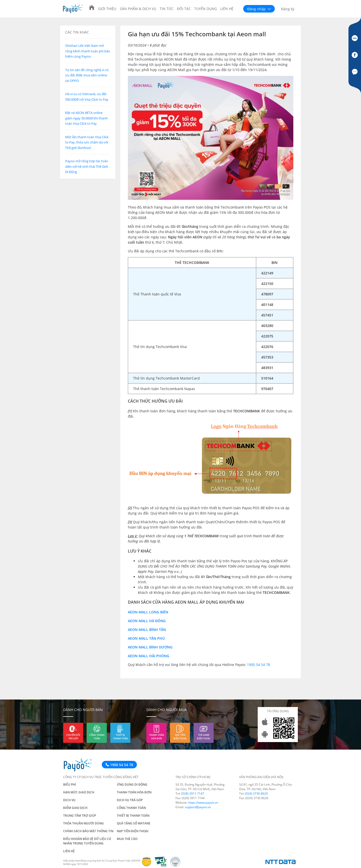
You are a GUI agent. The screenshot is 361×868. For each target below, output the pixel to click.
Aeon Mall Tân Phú (146, 638)
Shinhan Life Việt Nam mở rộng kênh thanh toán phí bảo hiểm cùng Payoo (88, 51)
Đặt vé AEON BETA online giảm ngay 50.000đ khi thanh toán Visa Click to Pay (86, 118)
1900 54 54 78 (258, 665)
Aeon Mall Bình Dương (150, 647)
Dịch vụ (69, 800)
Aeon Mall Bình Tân (147, 630)
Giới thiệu (107, 9)
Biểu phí (70, 785)
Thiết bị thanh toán (120, 737)
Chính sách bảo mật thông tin (88, 831)
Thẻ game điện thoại (204, 737)
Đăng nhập (259, 9)
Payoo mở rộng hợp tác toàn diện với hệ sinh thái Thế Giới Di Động (87, 166)
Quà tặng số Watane (134, 823)
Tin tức (167, 9)
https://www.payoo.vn (203, 803)
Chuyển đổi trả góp (73, 737)
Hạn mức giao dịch (79, 792)
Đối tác (184, 9)
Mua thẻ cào (127, 839)
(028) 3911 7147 (193, 794)
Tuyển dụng (206, 9)
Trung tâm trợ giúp (80, 816)
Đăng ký (288, 9)
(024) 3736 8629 (256, 794)
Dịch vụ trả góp (130, 800)
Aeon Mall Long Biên (148, 612)
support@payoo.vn (198, 807)
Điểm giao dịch (75, 808)
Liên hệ (227, 9)
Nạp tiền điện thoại (180, 737)
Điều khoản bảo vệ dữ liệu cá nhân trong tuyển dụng (87, 841)
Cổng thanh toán (97, 737)
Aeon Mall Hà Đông (147, 621)
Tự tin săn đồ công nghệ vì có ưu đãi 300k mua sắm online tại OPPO (87, 75)
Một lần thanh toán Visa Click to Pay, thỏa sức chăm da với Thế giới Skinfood (87, 142)
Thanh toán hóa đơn (157, 737)
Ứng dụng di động (132, 785)
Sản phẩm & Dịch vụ (138, 9)
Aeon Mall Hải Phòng (149, 656)
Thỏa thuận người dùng (83, 823)
